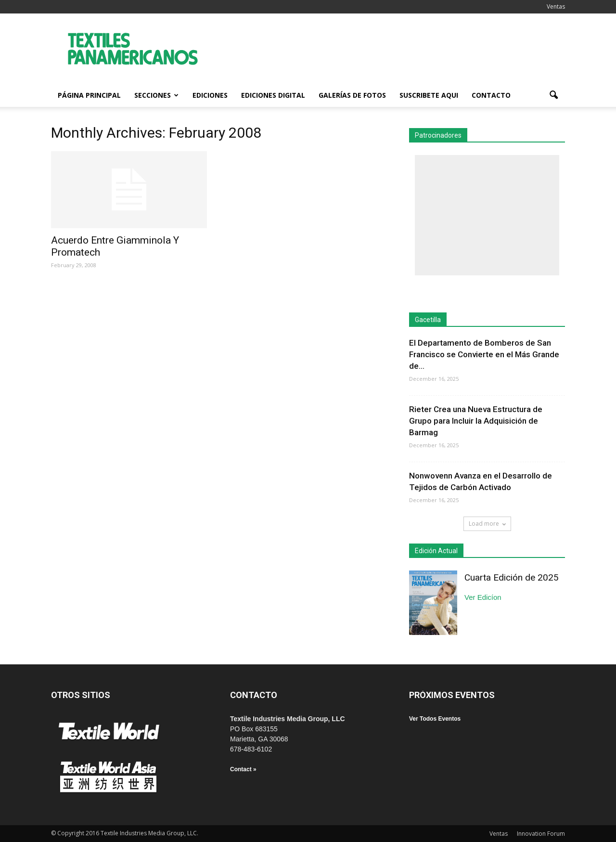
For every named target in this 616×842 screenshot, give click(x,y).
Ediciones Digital (273, 95)
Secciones (156, 95)
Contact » (243, 769)
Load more (487, 524)
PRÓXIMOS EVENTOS (452, 695)
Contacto (491, 95)
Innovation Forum (541, 834)
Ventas (556, 6)
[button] (553, 95)
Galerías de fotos (352, 95)
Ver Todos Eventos (435, 719)
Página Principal (89, 95)
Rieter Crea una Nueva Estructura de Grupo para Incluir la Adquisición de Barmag (476, 421)
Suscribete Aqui (429, 95)
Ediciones (210, 95)
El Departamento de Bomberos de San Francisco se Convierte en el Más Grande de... (484, 354)
